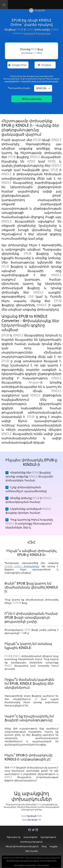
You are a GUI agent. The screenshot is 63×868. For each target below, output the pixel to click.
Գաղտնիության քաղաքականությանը (40, 81)
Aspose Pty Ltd (10, 858)
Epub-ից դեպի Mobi (32, 816)
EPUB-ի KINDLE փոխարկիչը (22, 566)
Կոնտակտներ (43, 865)
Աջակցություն (48, 837)
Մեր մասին (32, 851)
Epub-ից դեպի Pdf (32, 820)
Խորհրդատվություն (32, 842)
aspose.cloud (44, 33)
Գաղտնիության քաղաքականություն (23, 861)
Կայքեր (54, 846)
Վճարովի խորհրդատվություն (22, 846)
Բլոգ (44, 846)
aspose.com (30, 33)
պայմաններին (12, 81)
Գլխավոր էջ (14, 837)
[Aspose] (23, 5)
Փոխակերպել (32, 99)
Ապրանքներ (31, 837)
